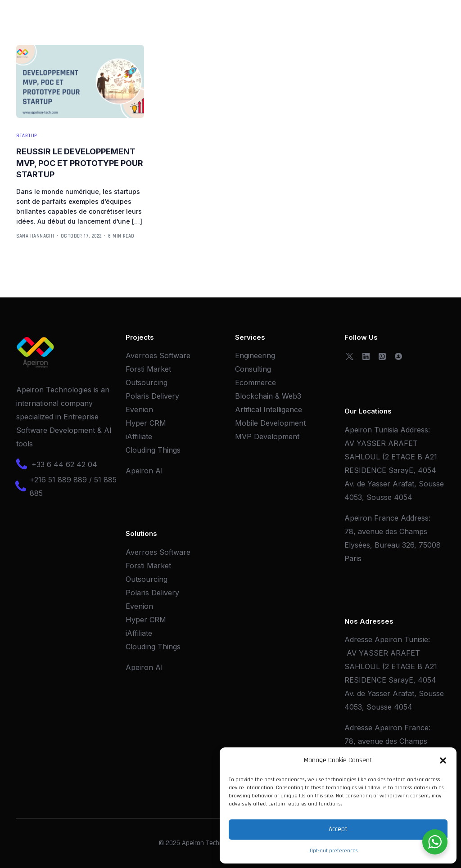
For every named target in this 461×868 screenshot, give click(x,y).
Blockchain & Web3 (268, 396)
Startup (27, 136)
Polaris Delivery (152, 396)
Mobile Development (270, 423)
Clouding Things (153, 450)
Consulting (253, 369)
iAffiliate (139, 436)
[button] (443, 760)
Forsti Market (148, 369)
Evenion (139, 409)
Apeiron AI (144, 471)
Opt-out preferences (334, 851)
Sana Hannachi (35, 236)
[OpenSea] (398, 355)
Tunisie (416, 639)
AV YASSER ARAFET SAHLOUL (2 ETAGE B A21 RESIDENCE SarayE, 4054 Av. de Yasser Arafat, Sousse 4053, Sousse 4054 (394, 470)
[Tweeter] (350, 355)
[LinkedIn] (366, 355)
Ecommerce (255, 382)
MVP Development (267, 436)
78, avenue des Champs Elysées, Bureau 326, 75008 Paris (393, 545)
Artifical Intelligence (269, 409)
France (416, 728)
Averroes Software (158, 355)
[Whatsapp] (382, 355)
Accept (338, 829)
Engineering (255, 355)
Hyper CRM (146, 423)
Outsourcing (147, 382)
